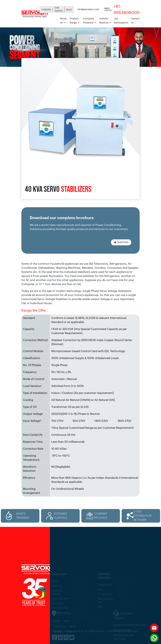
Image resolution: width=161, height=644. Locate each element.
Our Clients (59, 9)
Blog (69, 10)
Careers (46, 10)
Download (121, 242)
